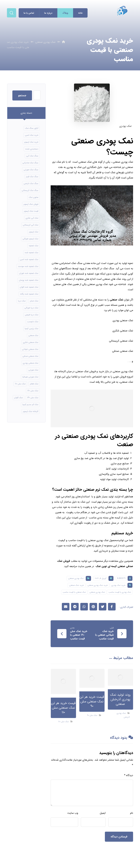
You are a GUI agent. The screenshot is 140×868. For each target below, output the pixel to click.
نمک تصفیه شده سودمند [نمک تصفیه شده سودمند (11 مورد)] (28, 266)
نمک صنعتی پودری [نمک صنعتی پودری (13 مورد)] (31, 363)
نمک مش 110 (63, 722)
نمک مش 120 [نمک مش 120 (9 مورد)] (33, 391)
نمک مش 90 (92, 715)
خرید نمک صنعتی (76, 585)
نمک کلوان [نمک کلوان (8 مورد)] (18, 398)
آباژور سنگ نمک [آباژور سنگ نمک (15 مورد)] (32, 128)
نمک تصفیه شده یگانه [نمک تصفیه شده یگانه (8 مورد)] (29, 294)
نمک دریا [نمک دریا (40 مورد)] (22, 301)
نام (132, 813)
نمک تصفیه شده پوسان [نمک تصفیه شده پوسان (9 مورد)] (29, 280)
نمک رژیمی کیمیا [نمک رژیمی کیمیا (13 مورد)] (31, 329)
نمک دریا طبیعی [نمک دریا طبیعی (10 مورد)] (32, 315)
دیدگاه (129, 775)
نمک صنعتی (116, 300)
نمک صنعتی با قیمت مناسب (74, 592)
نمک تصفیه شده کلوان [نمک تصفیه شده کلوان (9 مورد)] (29, 287)
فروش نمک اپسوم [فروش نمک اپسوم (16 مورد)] (31, 204)
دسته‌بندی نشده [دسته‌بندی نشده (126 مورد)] (32, 149)
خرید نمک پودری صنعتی (98, 585)
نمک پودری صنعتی (76, 578)
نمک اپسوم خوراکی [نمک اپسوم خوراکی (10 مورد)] (30, 239)
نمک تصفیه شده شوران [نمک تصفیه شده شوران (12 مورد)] (29, 273)
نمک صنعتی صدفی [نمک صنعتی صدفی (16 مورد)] (30, 356)
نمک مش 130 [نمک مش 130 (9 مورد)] (33, 398)
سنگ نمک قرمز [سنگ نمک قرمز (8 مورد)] (32, 177)
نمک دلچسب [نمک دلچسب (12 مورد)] (33, 322)
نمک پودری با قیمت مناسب (120, 592)
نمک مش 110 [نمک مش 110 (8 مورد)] (20, 384)
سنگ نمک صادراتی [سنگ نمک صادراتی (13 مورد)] (30, 163)
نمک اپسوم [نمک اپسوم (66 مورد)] (34, 232)
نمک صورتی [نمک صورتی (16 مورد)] (33, 370)
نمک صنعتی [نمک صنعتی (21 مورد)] (33, 335)
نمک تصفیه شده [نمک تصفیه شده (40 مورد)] (31, 253)
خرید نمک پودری (118, 585)
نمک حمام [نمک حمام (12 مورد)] (34, 301)
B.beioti (121, 578)
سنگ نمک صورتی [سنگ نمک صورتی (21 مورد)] (31, 170)
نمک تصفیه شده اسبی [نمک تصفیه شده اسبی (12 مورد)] (29, 259)
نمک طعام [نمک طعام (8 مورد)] (34, 384)
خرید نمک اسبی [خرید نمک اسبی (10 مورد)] (32, 135)
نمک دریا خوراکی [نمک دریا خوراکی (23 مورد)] (31, 308)
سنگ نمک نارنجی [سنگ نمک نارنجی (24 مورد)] (31, 183)
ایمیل (103, 813)
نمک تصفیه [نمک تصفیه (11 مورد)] (34, 246)
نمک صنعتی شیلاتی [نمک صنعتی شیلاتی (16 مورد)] (30, 349)
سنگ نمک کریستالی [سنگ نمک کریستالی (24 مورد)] (30, 190)
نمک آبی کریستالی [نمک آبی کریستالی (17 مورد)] (31, 225)
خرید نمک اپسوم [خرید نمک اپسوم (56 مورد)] (31, 142)
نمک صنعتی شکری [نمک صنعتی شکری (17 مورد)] (31, 342)
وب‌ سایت (73, 813)
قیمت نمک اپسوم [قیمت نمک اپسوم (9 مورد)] (31, 211)
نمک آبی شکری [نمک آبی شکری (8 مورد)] (32, 218)
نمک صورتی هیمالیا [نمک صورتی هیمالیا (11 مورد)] (30, 377)
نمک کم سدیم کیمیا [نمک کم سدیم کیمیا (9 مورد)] (30, 404)
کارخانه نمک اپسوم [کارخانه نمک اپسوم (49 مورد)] (31, 411)
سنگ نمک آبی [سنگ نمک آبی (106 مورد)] (32, 156)
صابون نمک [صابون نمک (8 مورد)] (34, 197)
